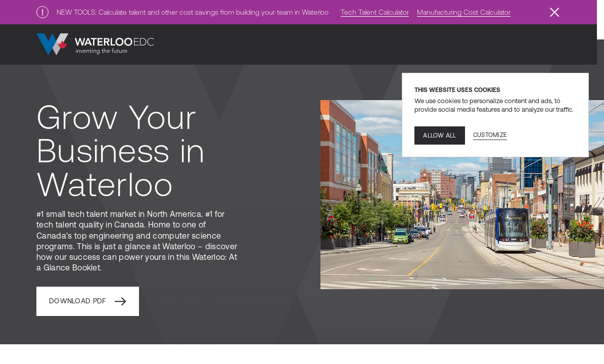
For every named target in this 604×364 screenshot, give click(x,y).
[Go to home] (95, 44)
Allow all (439, 135)
